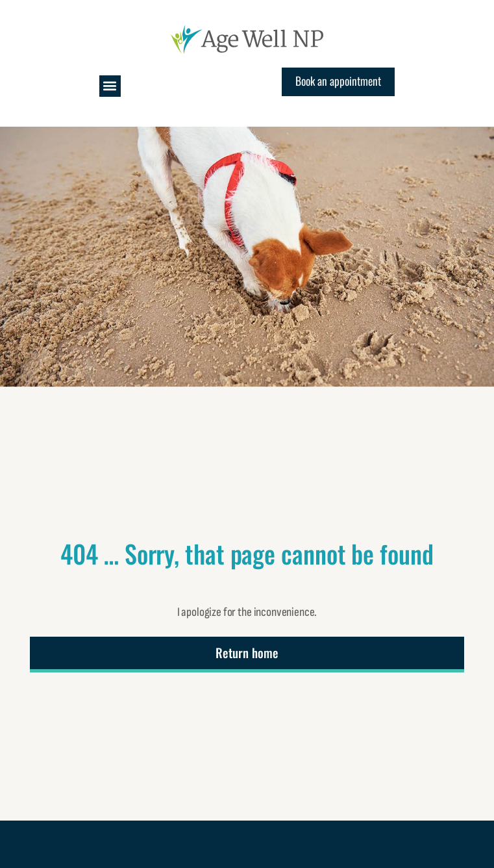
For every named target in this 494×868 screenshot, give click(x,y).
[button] (110, 86)
